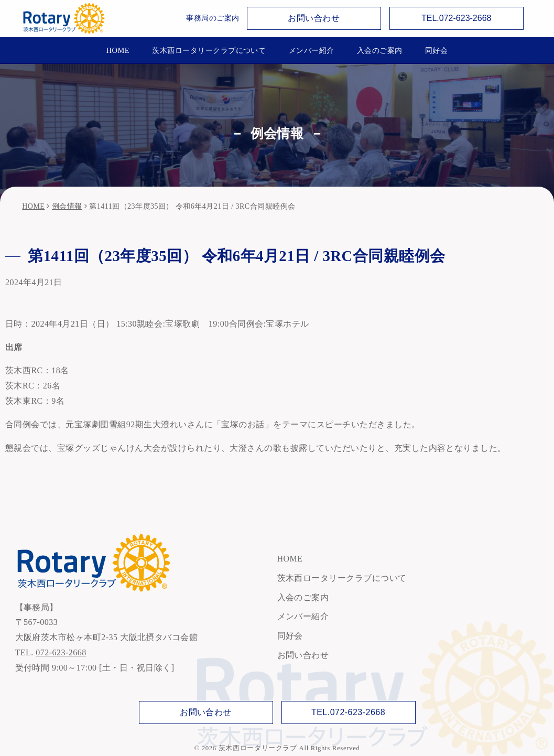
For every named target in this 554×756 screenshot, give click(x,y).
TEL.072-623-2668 (456, 18)
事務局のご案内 (213, 18)
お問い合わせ (314, 18)
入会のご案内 (380, 50)
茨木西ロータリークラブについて (209, 50)
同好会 (436, 50)
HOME (118, 50)
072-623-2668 (61, 652)
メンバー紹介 (312, 50)
